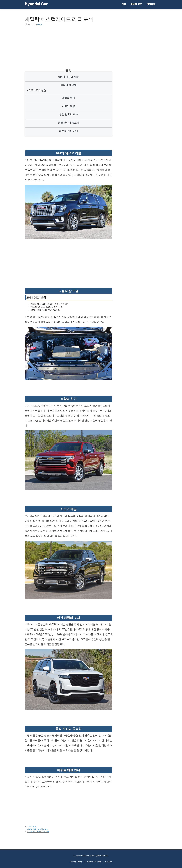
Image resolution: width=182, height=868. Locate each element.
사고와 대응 (68, 106)
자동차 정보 (136, 4)
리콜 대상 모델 (68, 85)
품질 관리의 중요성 (68, 123)
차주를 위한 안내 (69, 131)
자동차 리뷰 (32, 826)
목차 (69, 71)
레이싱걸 (151, 4)
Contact (109, 862)
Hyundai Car (36, 4)
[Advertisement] (69, 44)
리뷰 (124, 4)
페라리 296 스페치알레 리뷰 (38, 829)
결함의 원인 (68, 98)
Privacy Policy (76, 862)
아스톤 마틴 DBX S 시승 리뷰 (38, 832)
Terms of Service (94, 862)
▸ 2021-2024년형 (37, 90)
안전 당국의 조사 (69, 114)
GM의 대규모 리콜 (69, 77)
